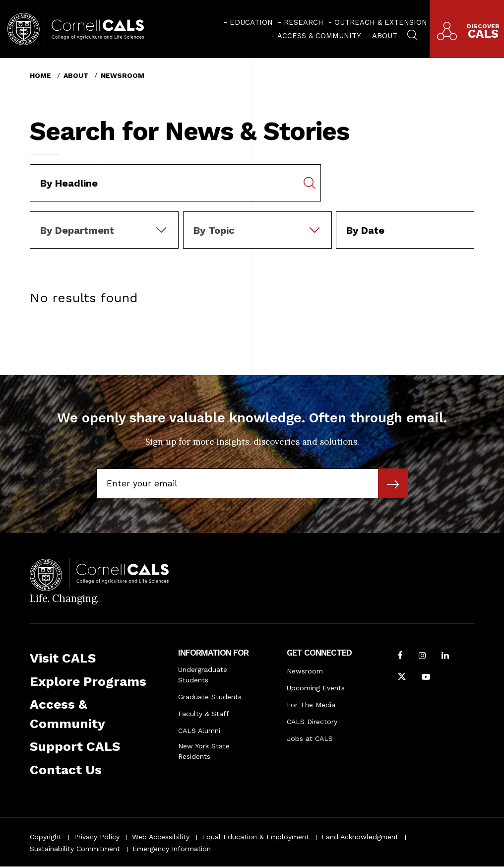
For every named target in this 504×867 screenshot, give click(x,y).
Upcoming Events (316, 688)
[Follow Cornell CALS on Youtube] (426, 678)
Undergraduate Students (203, 675)
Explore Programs (88, 681)
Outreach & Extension (381, 22)
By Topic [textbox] (214, 230)
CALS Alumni (199, 731)
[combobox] (104, 218)
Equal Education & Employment (255, 837)
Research (304, 22)
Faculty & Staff (204, 714)
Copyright (46, 837)
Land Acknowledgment (360, 837)
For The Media (311, 705)
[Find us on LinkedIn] (445, 657)
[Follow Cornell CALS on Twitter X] (402, 678)
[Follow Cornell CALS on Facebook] (400, 657)
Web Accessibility (161, 837)
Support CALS (75, 746)
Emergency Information (172, 849)
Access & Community (319, 36)
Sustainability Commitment (75, 849)
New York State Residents (204, 751)
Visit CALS (63, 658)
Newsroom (123, 75)
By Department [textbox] (77, 230)
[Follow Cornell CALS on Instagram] (422, 657)
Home (40, 75)
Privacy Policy (97, 837)
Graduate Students (210, 697)
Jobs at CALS (310, 738)
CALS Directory (312, 722)
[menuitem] (248, 22)
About (385, 36)
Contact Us (66, 770)
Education (251, 22)
